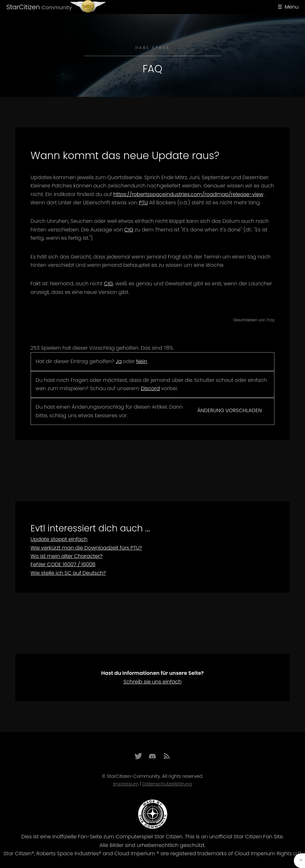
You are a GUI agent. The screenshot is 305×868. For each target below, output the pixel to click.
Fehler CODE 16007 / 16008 (63, 564)
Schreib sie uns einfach (152, 682)
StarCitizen (39, 7)
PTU (143, 203)
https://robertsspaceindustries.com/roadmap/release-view (188, 194)
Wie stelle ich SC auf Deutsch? (68, 573)
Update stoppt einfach (59, 539)
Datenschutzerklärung (167, 784)
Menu (292, 7)
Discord (150, 388)
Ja (119, 361)
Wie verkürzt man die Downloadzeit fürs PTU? (86, 548)
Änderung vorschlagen (229, 410)
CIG (129, 230)
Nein (142, 361)
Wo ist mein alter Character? (67, 556)
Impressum (126, 784)
